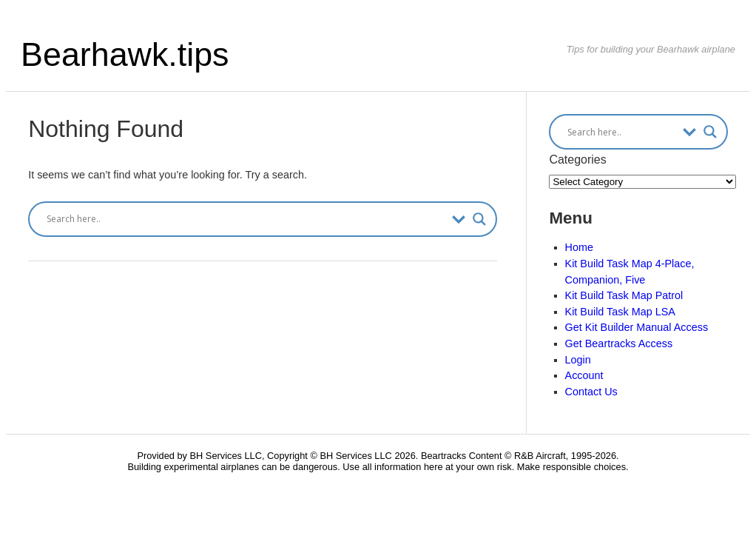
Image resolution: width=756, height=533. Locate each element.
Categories (577, 160)
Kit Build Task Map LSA (620, 312)
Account (584, 375)
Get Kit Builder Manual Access (637, 327)
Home (579, 247)
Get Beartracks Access (619, 343)
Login (578, 360)
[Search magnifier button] (479, 219)
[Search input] (246, 219)
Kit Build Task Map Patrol (624, 295)
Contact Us (591, 392)
